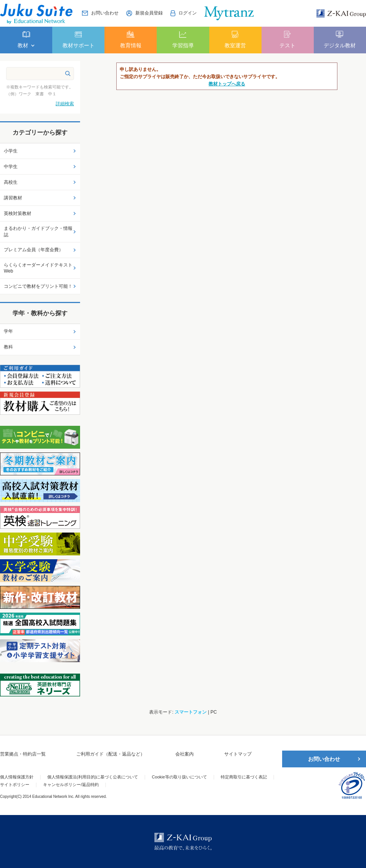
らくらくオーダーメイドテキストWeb (38, 268)
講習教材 (13, 198)
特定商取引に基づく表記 (244, 777)
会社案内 (185, 754)
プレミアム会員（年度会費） (34, 250)
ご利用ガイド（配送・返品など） (111, 754)
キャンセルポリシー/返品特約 (71, 785)
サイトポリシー (15, 785)
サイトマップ (238, 754)
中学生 (11, 167)
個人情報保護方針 (17, 777)
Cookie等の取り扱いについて (179, 777)
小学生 (11, 151)
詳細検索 (65, 104)
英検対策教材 (18, 213)
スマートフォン (191, 712)
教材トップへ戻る (227, 84)
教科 (8, 347)
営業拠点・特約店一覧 (23, 754)
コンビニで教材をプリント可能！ (38, 286)
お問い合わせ (324, 759)
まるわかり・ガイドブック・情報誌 (38, 232)
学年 (8, 331)
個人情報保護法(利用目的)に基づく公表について (93, 777)
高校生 (11, 182)
